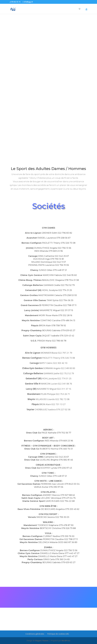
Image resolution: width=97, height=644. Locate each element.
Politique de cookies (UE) (58, 634)
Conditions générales (35, 634)
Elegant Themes (41, 641)
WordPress (67, 641)
